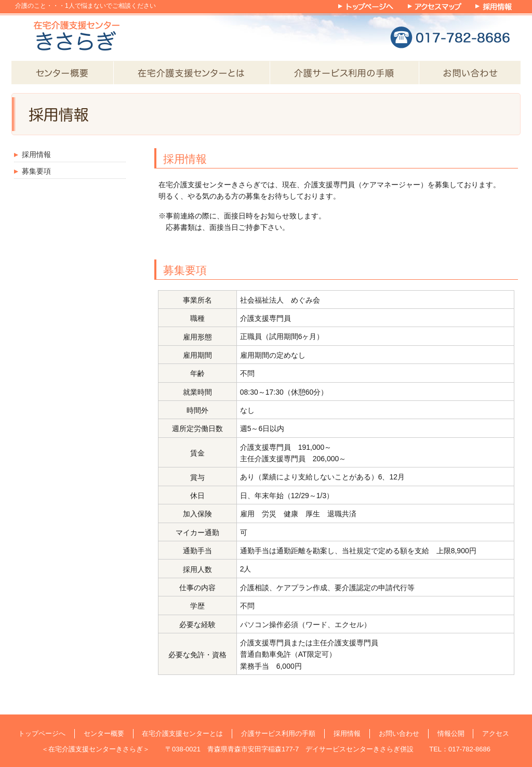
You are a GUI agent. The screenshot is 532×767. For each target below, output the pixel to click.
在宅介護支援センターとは (182, 733)
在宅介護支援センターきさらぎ (96, 749)
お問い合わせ (399, 733)
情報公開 (451, 733)
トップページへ (42, 733)
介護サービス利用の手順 (278, 733)
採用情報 (36, 154)
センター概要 (104, 733)
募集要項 (36, 171)
